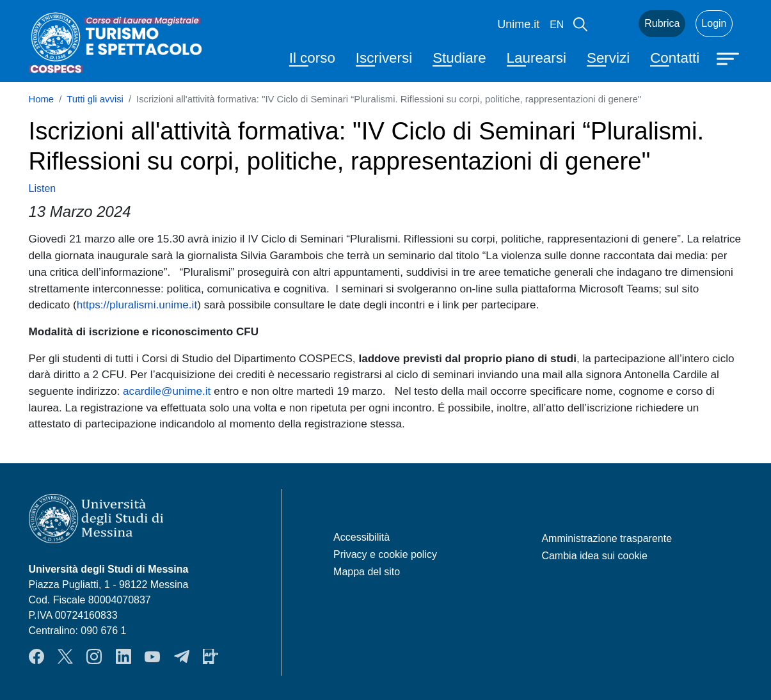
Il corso (312, 58)
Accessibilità (362, 537)
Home (42, 99)
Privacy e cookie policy (385, 554)
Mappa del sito (367, 572)
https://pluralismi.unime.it (137, 305)
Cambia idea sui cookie (594, 556)
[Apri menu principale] (729, 58)
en (557, 25)
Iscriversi (384, 58)
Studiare (459, 58)
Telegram (182, 656)
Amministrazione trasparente (607, 538)
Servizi (608, 58)
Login (714, 23)
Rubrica (662, 23)
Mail (613, 24)
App (211, 656)
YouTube (152, 656)
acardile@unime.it (167, 391)
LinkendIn (123, 656)
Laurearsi (537, 58)
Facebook (36, 656)
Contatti (675, 58)
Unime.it (518, 24)
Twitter (65, 656)
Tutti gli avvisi (95, 99)
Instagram (94, 656)
